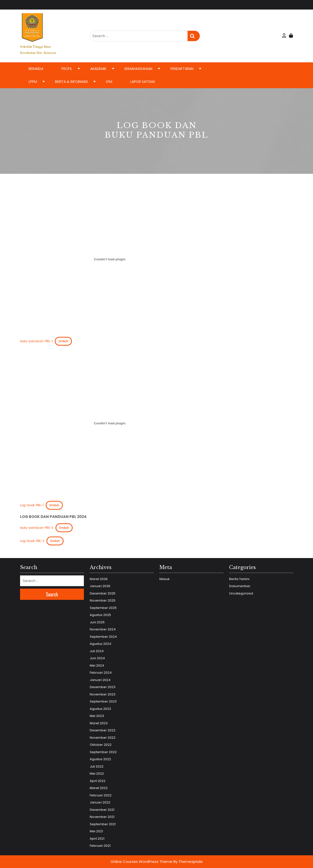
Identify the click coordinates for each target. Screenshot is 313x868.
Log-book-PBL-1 (32, 505)
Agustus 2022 (100, 759)
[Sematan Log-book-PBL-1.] (110, 423)
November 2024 (103, 629)
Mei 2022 (97, 774)
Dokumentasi (240, 586)
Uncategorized (241, 593)
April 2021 (97, 839)
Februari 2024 (101, 673)
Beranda (36, 69)
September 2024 (103, 637)
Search (194, 36)
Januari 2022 (100, 802)
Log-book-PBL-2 (32, 541)
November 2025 (103, 600)
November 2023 (103, 694)
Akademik (98, 69)
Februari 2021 (100, 846)
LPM (109, 82)
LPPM (33, 82)
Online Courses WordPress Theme (141, 862)
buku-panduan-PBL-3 (37, 528)
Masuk (165, 579)
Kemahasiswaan (138, 69)
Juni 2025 (97, 622)
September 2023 (103, 701)
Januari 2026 (100, 586)
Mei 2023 (97, 716)
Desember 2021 (102, 810)
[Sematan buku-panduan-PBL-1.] (110, 259)
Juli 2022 (97, 766)
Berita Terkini (239, 579)
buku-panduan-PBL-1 (36, 341)
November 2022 (103, 738)
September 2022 (103, 752)
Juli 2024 (97, 651)
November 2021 (102, 817)
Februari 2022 (101, 795)
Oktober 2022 (101, 745)
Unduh (63, 341)
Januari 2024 (100, 680)
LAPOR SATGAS (143, 82)
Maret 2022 (99, 788)
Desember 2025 (103, 593)
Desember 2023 (103, 687)
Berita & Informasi (71, 82)
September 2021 (103, 824)
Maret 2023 (99, 723)
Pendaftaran (182, 69)
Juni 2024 (97, 658)
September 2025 (103, 608)
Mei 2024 (97, 665)
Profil (67, 69)
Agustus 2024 (101, 644)
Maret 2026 (99, 579)
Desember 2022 (103, 730)
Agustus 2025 (100, 615)
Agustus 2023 (100, 709)
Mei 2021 (96, 831)
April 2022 (98, 781)
